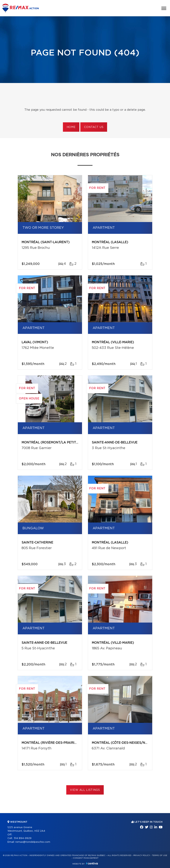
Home (71, 127)
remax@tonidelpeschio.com (33, 842)
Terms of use (160, 855)
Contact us (94, 127)
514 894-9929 (23, 838)
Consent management (86, 858)
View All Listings (85, 790)
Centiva (92, 863)
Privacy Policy (142, 855)
